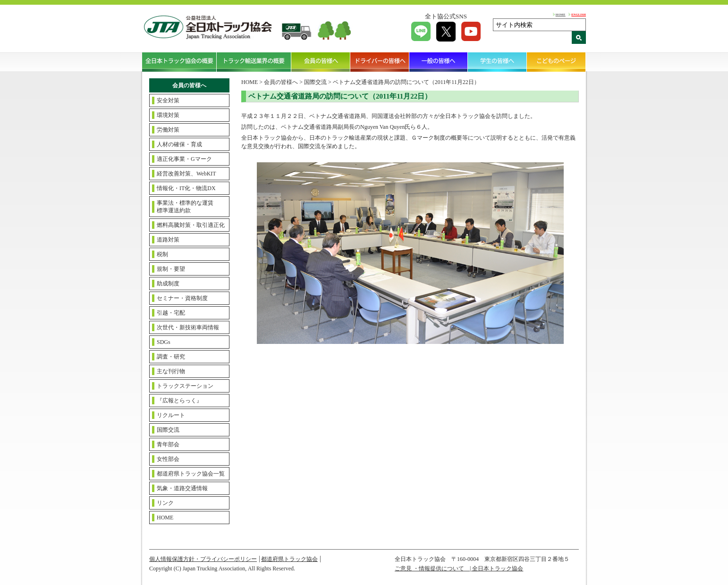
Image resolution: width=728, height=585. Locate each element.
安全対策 (168, 100)
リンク (165, 503)
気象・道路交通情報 (182, 488)
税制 (162, 254)
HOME (561, 14)
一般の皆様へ (439, 62)
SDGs (164, 342)
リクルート (171, 415)
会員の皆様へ (321, 62)
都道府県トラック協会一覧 (191, 474)
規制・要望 (171, 269)
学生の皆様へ (497, 62)
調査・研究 (171, 357)
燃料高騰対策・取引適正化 (191, 225)
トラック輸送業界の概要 (254, 62)
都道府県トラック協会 (289, 559)
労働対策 (168, 130)
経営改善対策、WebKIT (186, 174)
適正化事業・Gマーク (184, 159)
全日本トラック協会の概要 (179, 62)
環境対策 (168, 115)
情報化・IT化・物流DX (186, 188)
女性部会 (168, 459)
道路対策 (168, 240)
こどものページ (556, 62)
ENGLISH (579, 14)
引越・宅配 (171, 313)
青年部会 (168, 444)
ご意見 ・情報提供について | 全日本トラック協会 (459, 568)
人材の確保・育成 (179, 144)
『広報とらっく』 (179, 401)
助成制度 (168, 284)
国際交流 (168, 430)
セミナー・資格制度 (182, 298)
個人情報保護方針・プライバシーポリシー (203, 559)
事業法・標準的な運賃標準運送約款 (185, 207)
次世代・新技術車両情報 (188, 327)
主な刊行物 (171, 371)
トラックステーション (185, 386)
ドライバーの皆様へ (380, 62)
